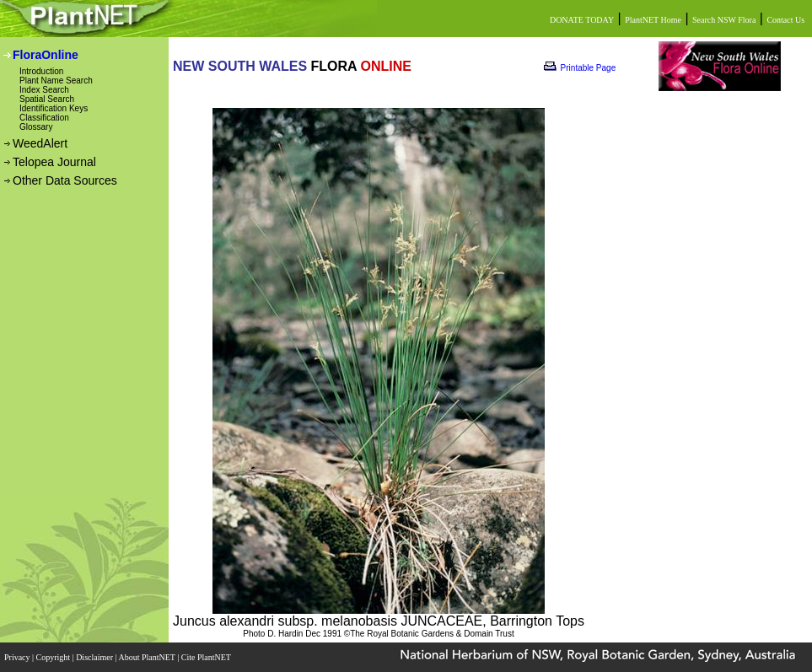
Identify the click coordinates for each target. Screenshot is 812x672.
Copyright (54, 657)
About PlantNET (148, 657)
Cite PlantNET (207, 657)
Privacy (18, 657)
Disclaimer (95, 657)
